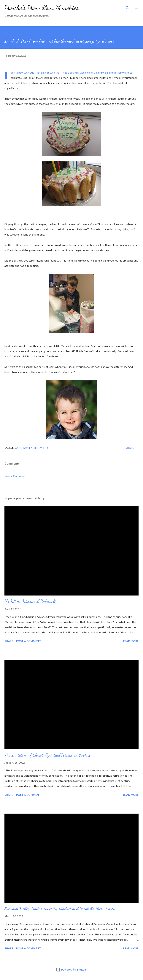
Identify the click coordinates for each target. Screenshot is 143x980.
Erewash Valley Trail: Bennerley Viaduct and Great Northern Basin (60, 909)
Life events (41, 448)
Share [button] (130, 448)
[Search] (127, 7)
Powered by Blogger (71, 970)
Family (27, 448)
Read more (131, 641)
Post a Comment (15, 476)
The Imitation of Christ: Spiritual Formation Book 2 (47, 755)
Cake (18, 448)
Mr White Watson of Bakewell (30, 601)
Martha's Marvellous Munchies (42, 8)
